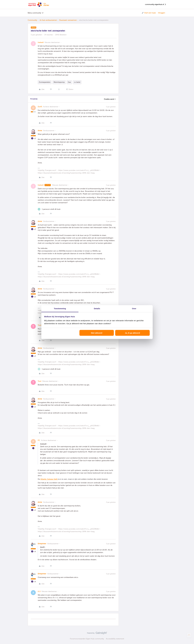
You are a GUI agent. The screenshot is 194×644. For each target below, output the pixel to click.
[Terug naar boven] (189, 635)
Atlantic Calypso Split (49, 479)
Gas (69, 82)
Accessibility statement (115, 639)
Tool (40, 325)
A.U (39, 591)
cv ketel (77, 82)
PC (39, 440)
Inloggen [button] (162, 13)
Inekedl (41, 42)
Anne (40, 131)
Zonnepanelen (45, 82)
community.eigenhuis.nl (156, 5)
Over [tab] (134, 308)
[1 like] (49, 209)
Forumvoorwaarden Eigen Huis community (87, 639)
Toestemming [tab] (60, 308)
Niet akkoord (97, 333)
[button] (149, 13)
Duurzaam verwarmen (68, 20)
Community (32, 20)
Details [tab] (97, 308)
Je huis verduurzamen (48, 20)
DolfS (40, 107)
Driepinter (42, 544)
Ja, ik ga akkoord (133, 333)
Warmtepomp (59, 82)
